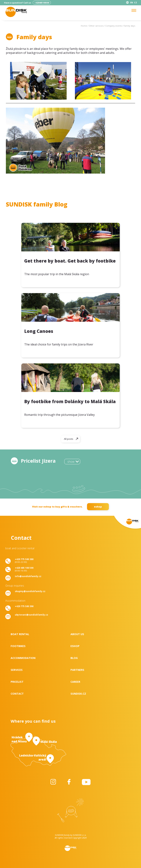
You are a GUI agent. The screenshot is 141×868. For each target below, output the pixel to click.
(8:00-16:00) (24, 569)
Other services (96, 26)
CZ (135, 2)
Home (84, 26)
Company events (114, 26)
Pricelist (17, 682)
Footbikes (18, 646)
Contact (17, 694)
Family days (129, 26)
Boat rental (20, 634)
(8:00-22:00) (24, 561)
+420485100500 (42, 3)
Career (75, 682)
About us (77, 634)
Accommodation (23, 658)
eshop (98, 507)
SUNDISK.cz (78, 694)
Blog (74, 658)
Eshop (75, 646)
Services (17, 670)
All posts (69, 439)
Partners (77, 670)
